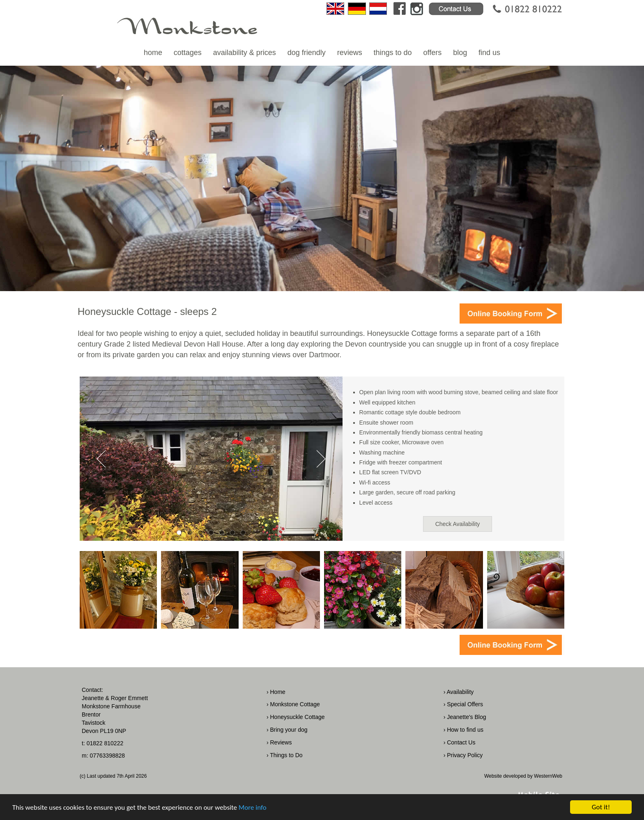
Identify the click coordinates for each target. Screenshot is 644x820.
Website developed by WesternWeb (523, 776)
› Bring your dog (287, 730)
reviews (350, 53)
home (153, 53)
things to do (393, 53)
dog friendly (307, 53)
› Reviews (279, 742)
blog (460, 53)
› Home (276, 692)
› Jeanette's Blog (465, 717)
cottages (188, 53)
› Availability (459, 692)
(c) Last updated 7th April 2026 (113, 776)
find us (489, 53)
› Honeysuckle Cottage (296, 717)
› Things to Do (285, 755)
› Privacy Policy (463, 755)
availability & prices (245, 53)
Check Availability (458, 524)
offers (433, 53)
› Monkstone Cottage (293, 704)
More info (253, 808)
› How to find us (463, 730)
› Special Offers (463, 704)
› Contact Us (460, 742)
